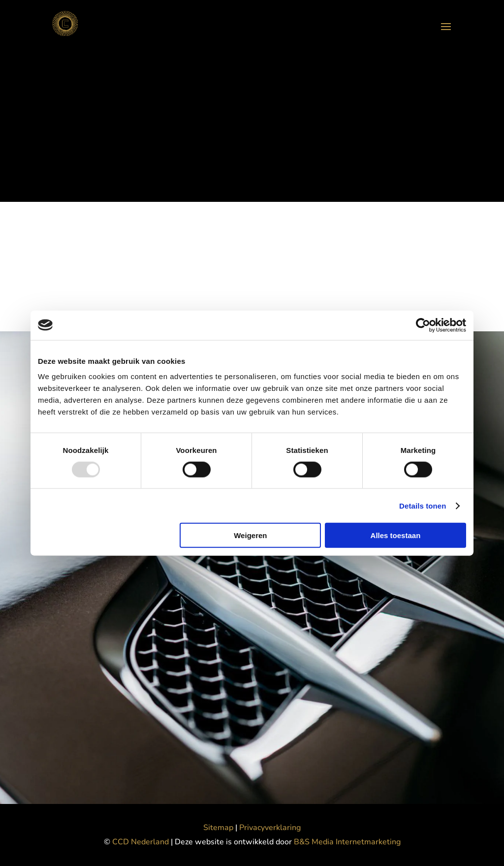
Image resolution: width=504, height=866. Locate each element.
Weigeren (250, 535)
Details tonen (423, 505)
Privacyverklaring (270, 828)
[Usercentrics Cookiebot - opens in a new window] (423, 325)
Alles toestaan (396, 535)
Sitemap (218, 828)
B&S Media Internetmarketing (347, 842)
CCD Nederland (142, 842)
